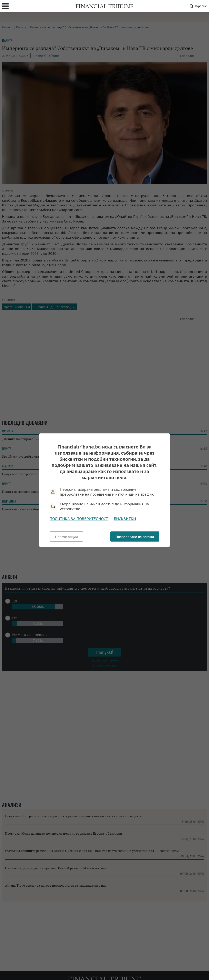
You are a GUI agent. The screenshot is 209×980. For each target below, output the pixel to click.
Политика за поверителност (79, 519)
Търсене (198, 6)
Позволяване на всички (135, 537)
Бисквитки (125, 519)
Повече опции (66, 537)
